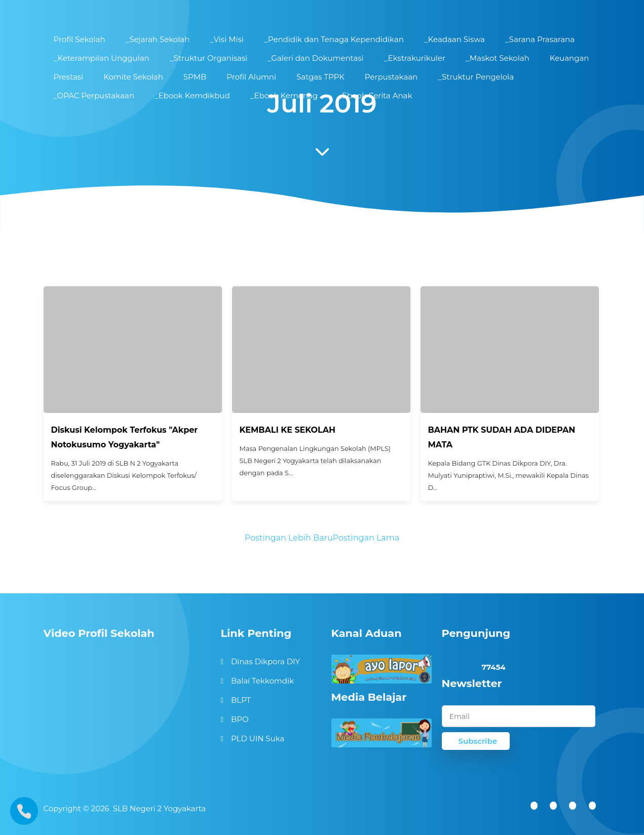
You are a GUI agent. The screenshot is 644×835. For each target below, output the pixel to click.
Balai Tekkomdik (262, 681)
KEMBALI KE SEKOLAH (288, 430)
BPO (240, 719)
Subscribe (478, 741)
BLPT (241, 700)
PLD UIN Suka (258, 738)
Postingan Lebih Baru (289, 538)
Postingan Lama (366, 538)
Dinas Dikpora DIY (266, 661)
